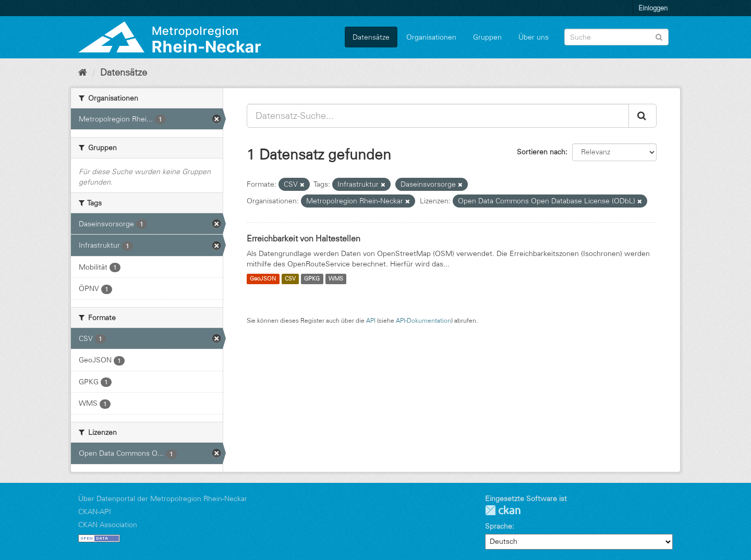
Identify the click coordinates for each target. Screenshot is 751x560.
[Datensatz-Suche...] (438, 116)
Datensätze (371, 37)
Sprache (499, 526)
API (371, 320)
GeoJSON (263, 279)
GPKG (312, 279)
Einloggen (653, 8)
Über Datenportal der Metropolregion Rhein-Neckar (163, 498)
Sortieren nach (541, 152)
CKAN (503, 510)
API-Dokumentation (423, 320)
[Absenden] (659, 36)
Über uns (534, 37)
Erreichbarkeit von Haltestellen (304, 238)
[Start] (83, 72)
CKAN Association (108, 525)
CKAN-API (95, 512)
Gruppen (487, 37)
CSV (290, 279)
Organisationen (431, 37)
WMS (336, 279)
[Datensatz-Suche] (616, 37)
